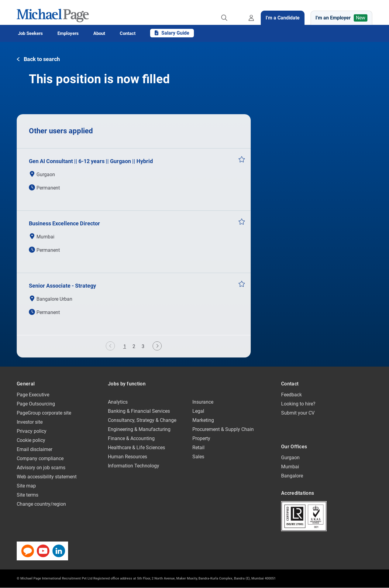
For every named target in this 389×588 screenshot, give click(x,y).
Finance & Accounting (131, 438)
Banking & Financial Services (139, 411)
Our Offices (294, 447)
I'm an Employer (341, 18)
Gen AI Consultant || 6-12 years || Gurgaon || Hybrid (91, 161)
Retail (198, 448)
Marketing (203, 420)
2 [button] (134, 346)
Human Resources (127, 457)
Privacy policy (32, 431)
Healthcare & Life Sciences (136, 448)
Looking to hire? (298, 404)
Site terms (28, 495)
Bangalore (292, 476)
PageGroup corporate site (44, 413)
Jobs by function (127, 384)
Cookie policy (31, 440)
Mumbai (290, 467)
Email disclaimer (34, 449)
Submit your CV (298, 413)
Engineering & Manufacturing (139, 429)
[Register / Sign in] (252, 12)
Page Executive (33, 395)
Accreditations (298, 493)
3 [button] (143, 346)
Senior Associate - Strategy (62, 286)
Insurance (203, 402)
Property (201, 438)
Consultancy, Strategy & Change (142, 420)
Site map (26, 486)
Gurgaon (290, 458)
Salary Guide (172, 33)
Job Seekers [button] (30, 33)
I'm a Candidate (283, 18)
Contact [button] (128, 33)
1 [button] (126, 347)
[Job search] (224, 12)
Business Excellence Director (64, 223)
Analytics (118, 402)
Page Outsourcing (36, 404)
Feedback (291, 395)
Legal (198, 411)
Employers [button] (68, 33)
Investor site (30, 422)
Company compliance (40, 458)
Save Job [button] (242, 159)
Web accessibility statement (47, 477)
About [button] (99, 33)
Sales (198, 457)
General (26, 384)
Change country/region (41, 504)
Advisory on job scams (41, 468)
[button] (38, 59)
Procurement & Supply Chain (223, 429)
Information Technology (134, 466)
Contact (290, 384)
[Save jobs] (238, 12)
